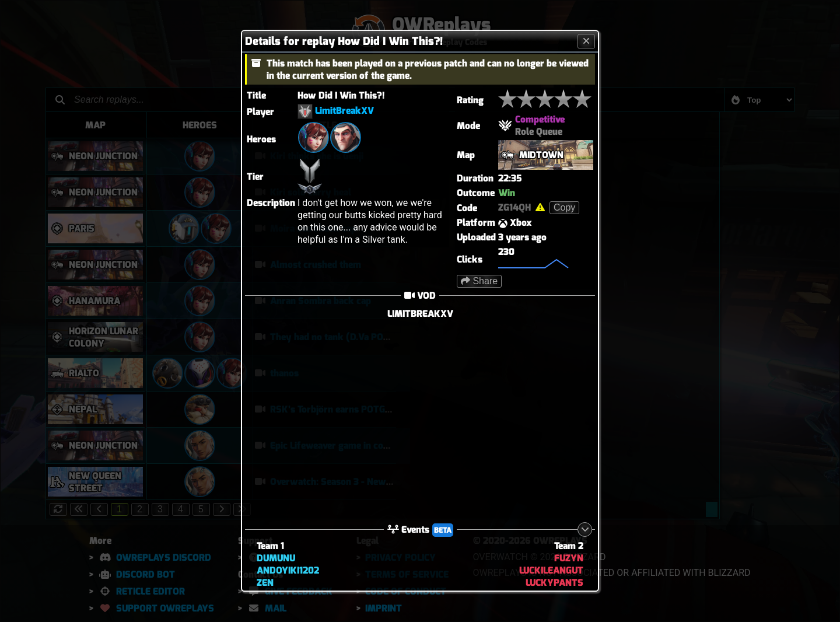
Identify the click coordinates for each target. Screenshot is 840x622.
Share (479, 281)
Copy (564, 207)
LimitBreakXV (344, 111)
